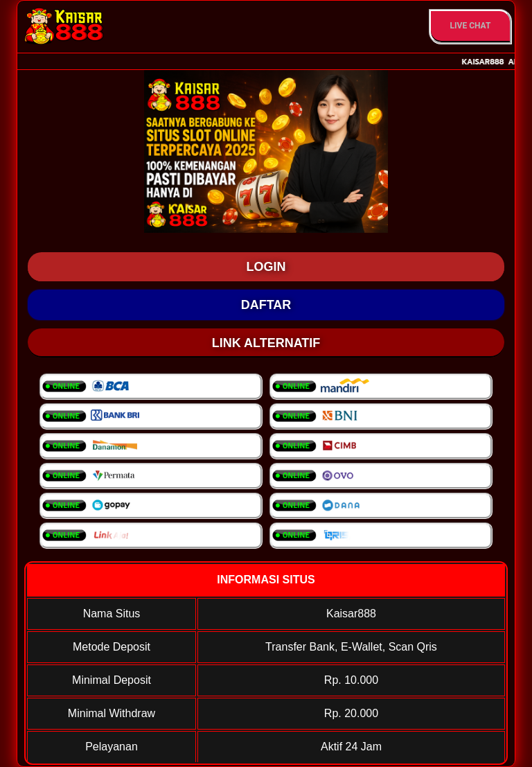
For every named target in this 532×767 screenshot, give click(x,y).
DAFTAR (266, 305)
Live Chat (471, 26)
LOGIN (266, 267)
